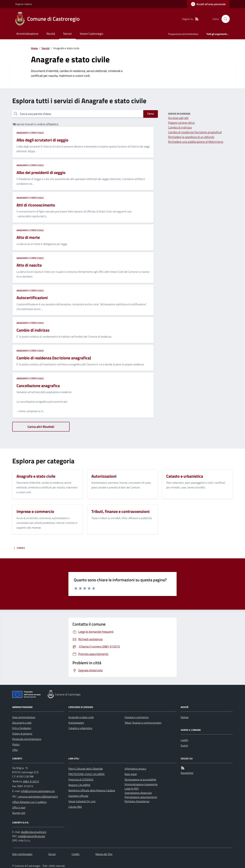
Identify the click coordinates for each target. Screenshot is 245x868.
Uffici (15, 750)
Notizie (185, 717)
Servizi (67, 34)
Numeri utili (19, 813)
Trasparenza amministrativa (183, 34)
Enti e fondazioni (22, 728)
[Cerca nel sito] (224, 19)
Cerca (151, 114)
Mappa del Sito (104, 854)
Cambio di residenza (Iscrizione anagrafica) (195, 132)
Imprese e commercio (137, 717)
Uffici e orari (19, 807)
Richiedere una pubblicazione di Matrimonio (196, 142)
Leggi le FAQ (132, 789)
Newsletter (187, 773)
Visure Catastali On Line (82, 801)
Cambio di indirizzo (180, 127)
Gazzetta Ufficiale (78, 796)
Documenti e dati (22, 723)
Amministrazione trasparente (141, 784)
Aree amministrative (24, 717)
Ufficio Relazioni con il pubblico (29, 802)
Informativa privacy (135, 769)
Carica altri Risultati (41, 427)
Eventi (184, 745)
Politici (16, 744)
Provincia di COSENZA (81, 779)
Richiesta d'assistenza (137, 801)
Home (34, 48)
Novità (51, 34)
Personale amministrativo (27, 739)
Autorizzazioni (76, 723)
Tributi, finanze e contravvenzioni (143, 723)
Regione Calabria (24, 4)
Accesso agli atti (178, 118)
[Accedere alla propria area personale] (208, 4)
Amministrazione (27, 34)
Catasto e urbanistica (80, 728)
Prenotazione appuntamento (141, 797)
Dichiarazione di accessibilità (140, 779)
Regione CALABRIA (79, 785)
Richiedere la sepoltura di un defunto (191, 137)
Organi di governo (22, 734)
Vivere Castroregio (92, 34)
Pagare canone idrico (181, 123)
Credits (76, 854)
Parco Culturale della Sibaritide (86, 769)
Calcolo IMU (75, 807)
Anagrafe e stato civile (30, 133)
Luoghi (184, 740)
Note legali (131, 774)
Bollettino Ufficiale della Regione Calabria (92, 790)
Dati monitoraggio (22, 854)
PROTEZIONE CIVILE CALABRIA (87, 774)
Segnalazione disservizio (138, 793)
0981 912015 (31, 781)
